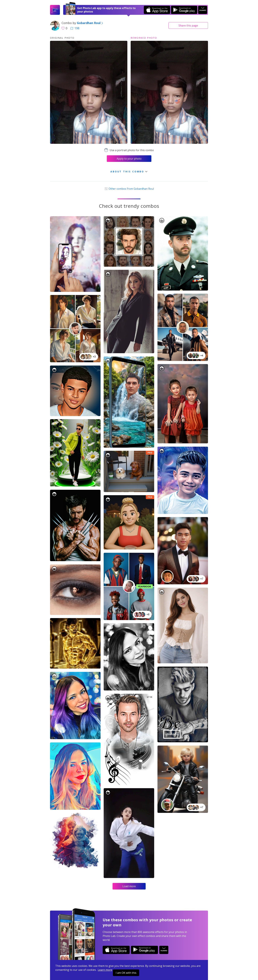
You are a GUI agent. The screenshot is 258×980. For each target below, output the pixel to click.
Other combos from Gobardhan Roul (129, 189)
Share (188, 25)
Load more (129, 886)
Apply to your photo (129, 159)
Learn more (105, 970)
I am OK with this (126, 973)
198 (75, 28)
